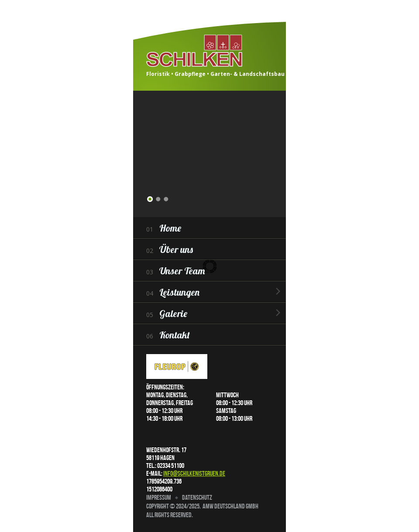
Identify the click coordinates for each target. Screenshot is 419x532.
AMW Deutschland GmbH (230, 506)
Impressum (159, 497)
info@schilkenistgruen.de (194, 473)
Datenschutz (197, 497)
